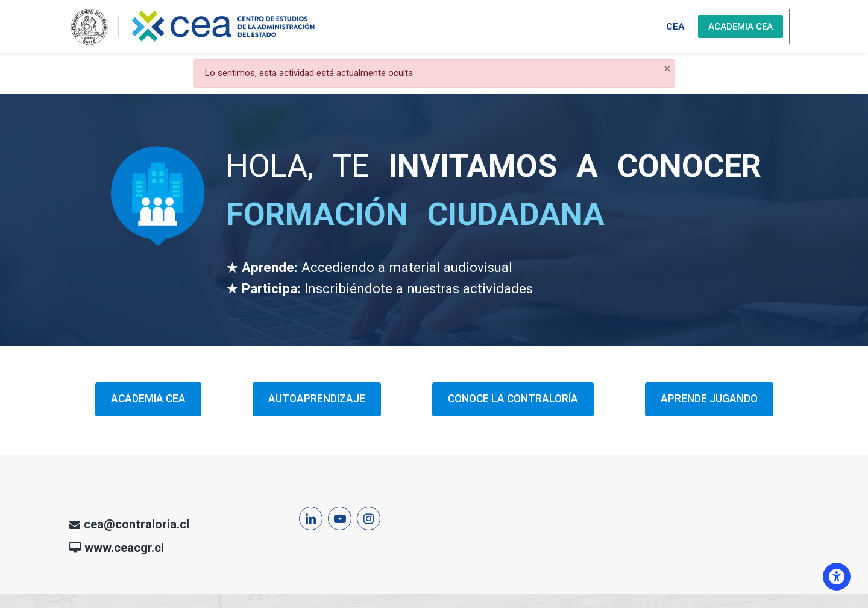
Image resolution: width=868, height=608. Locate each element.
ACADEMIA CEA (741, 27)
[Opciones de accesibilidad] (837, 577)
